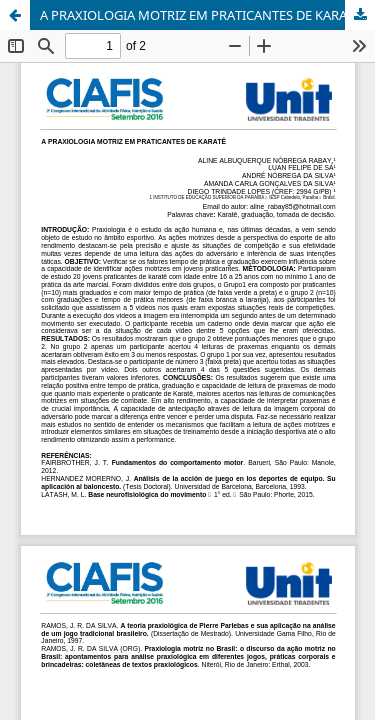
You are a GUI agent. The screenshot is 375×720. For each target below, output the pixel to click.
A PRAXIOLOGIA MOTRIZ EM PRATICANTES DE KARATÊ (200, 15)
